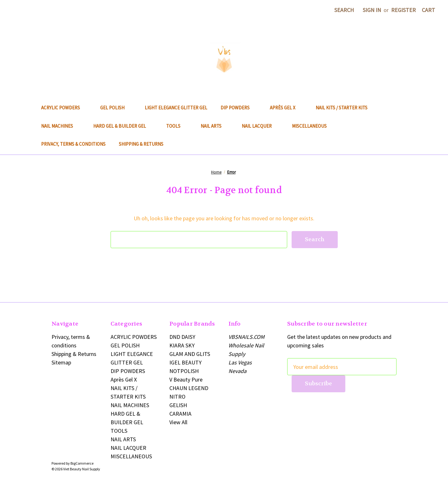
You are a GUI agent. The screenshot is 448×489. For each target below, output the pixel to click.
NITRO (177, 397)
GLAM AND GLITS (190, 354)
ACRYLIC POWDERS (64, 108)
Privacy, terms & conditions (73, 144)
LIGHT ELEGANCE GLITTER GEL (176, 108)
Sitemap (61, 362)
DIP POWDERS (239, 108)
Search (344, 10)
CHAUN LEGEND (189, 388)
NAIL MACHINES (61, 126)
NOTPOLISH (184, 371)
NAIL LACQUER (260, 126)
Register (403, 10)
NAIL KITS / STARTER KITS (342, 108)
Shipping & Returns (141, 144)
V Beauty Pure (186, 379)
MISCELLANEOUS (313, 126)
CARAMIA (180, 414)
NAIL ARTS (215, 126)
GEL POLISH (116, 108)
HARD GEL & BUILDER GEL (123, 126)
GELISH (178, 405)
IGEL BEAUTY (185, 362)
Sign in (372, 10)
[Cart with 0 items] (428, 10)
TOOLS (177, 126)
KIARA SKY (182, 345)
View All (178, 422)
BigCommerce (82, 463)
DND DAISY (182, 337)
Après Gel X (286, 108)
